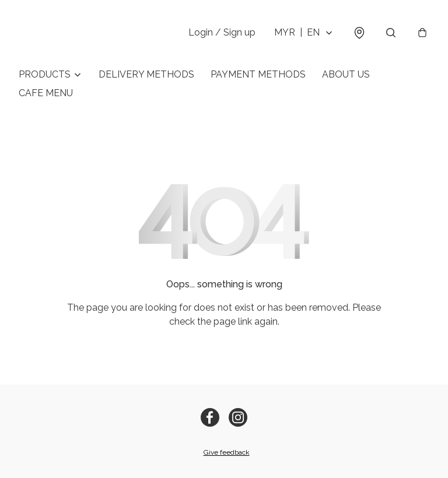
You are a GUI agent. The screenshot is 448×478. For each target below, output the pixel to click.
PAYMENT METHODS (258, 74)
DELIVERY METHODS (146, 74)
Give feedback (227, 452)
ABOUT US (346, 74)
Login (222, 32)
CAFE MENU (46, 93)
